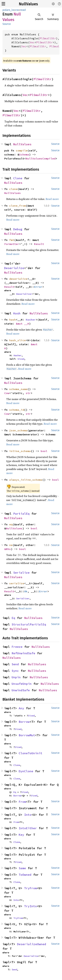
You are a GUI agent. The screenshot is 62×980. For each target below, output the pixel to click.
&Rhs (8, 549)
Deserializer (24, 294)
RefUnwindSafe (23, 653)
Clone (18, 178)
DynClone (26, 771)
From (22, 802)
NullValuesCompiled (41, 158)
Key (21, 835)
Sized (21, 359)
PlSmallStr (48, 38)
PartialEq (21, 514)
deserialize (18, 279)
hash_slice (18, 340)
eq (11, 524)
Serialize (21, 573)
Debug (18, 229)
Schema (24, 154)
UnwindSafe (21, 690)
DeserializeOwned (32, 944)
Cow (7, 393)
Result (39, 244)
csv (17, 10)
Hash (17, 313)
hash (13, 320)
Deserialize (14, 268)
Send (15, 664)
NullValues (28, 4)
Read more (52, 199)
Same (22, 868)
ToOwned (25, 875)
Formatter (12, 244)
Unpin (16, 677)
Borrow (24, 722)
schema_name (18, 389)
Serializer (23, 598)
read (23, 10)
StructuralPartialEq (29, 624)
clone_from (18, 206)
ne (11, 545)
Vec (32, 42)
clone (13, 189)
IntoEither (28, 828)
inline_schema (20, 451)
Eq (13, 618)
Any (21, 708)
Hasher (31, 320)
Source (7, 24)
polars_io (8, 10)
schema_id (17, 410)
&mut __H (22, 324)
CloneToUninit (31, 753)
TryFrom (31, 888)
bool (44, 451)
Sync (15, 671)
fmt (12, 240)
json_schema (18, 430)
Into (28, 815)
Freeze (17, 647)
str (28, 393)
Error (38, 287)
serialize (17, 583)
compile (22, 150)
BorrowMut (27, 735)
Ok (26, 591)
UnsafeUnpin (22, 684)
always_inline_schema (26, 480)
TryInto (31, 906)
